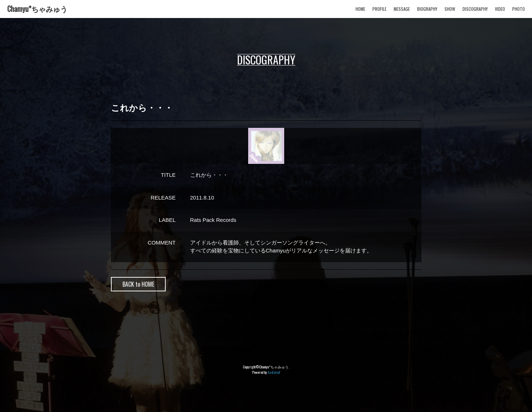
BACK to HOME (138, 284)
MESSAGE (402, 9)
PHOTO (518, 9)
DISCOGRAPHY (475, 9)
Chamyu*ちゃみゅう (37, 9)
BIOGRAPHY (427, 9)
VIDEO (500, 9)
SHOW (450, 9)
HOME (360, 9)
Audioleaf (274, 372)
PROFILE (379, 9)
